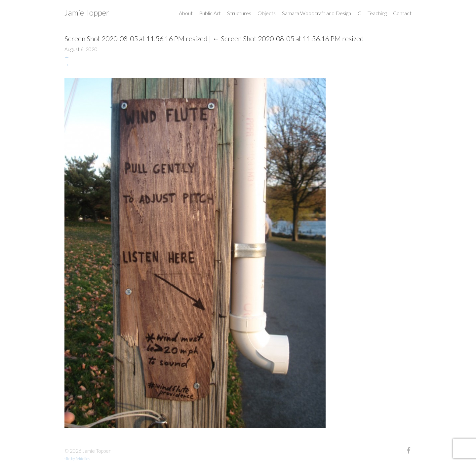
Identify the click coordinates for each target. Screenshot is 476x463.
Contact (402, 13)
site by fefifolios (77, 459)
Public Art (210, 13)
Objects (267, 13)
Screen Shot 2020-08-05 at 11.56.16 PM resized (288, 38)
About (186, 13)
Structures (239, 13)
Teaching (377, 13)
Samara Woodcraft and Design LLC (322, 13)
